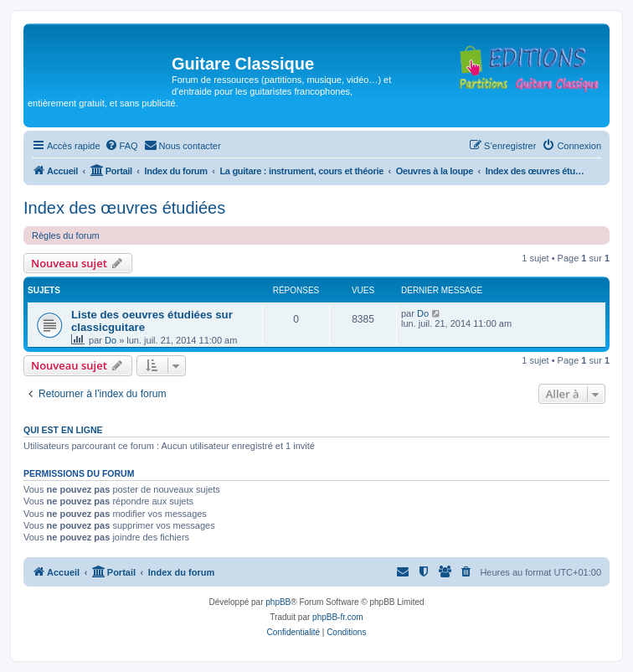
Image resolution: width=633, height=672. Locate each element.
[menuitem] (121, 146)
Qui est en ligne (63, 430)
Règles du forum (66, 235)
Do (111, 340)
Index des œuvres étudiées (124, 208)
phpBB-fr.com (338, 617)
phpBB (278, 602)
